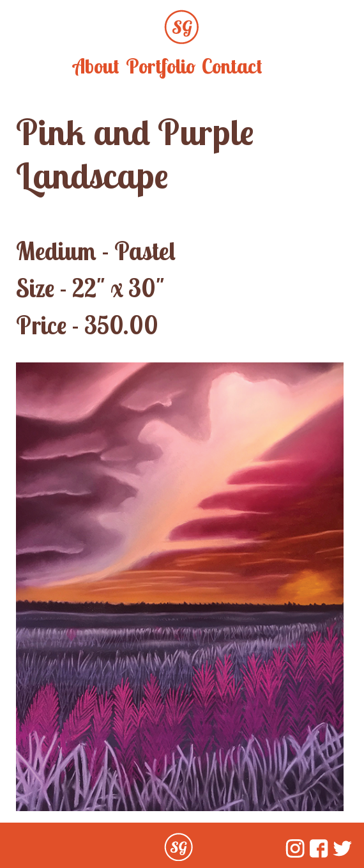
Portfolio (161, 66)
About (96, 66)
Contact (232, 66)
